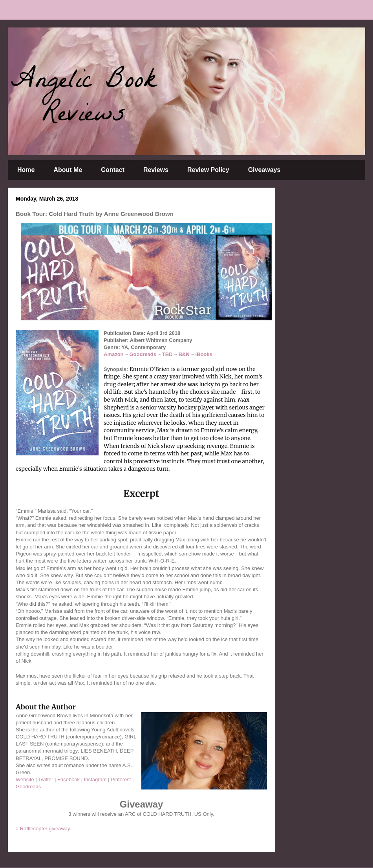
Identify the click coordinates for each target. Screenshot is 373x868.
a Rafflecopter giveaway (43, 829)
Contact (113, 170)
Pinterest (121, 779)
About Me (68, 170)
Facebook (69, 779)
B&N (184, 354)
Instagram (95, 779)
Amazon (114, 354)
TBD (167, 354)
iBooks (204, 354)
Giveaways (264, 170)
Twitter (46, 779)
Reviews (156, 170)
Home (26, 170)
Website (25, 779)
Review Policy (208, 170)
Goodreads (143, 354)
